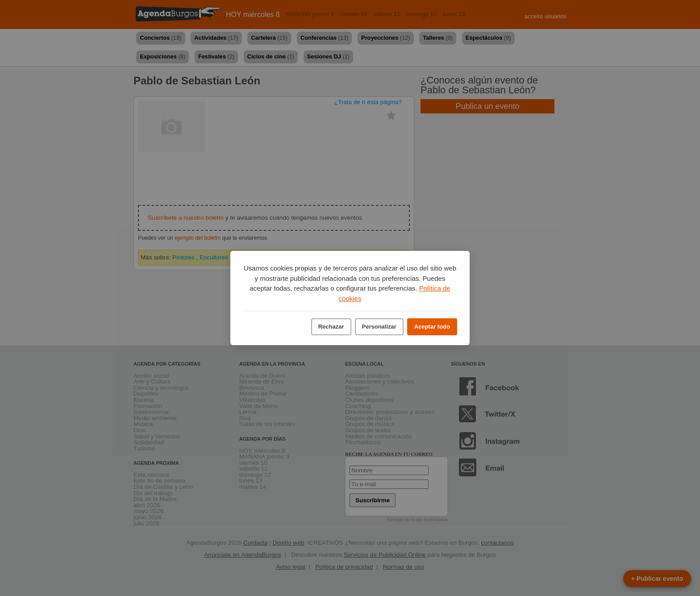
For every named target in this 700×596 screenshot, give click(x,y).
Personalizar (379, 327)
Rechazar (331, 327)
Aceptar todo (432, 327)
